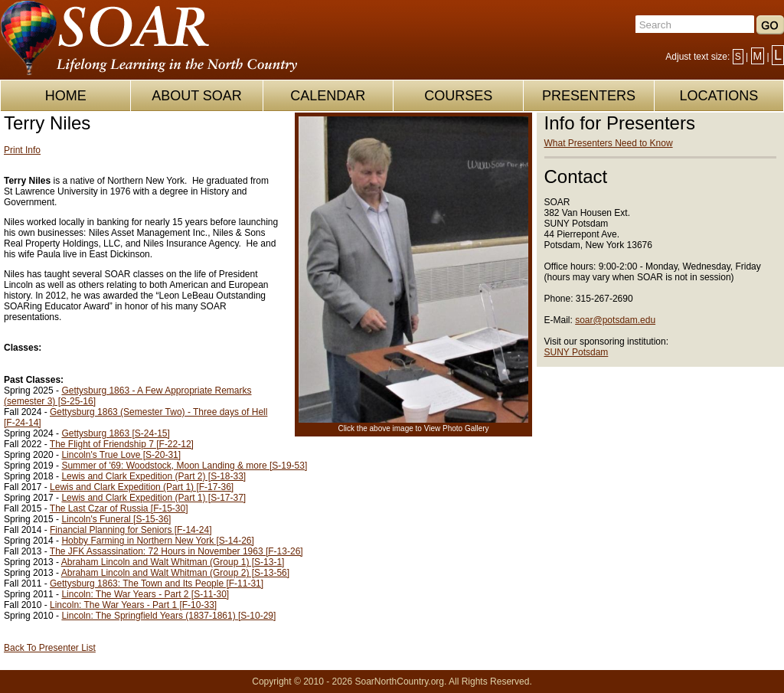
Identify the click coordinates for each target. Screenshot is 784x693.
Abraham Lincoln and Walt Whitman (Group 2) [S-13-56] (175, 573)
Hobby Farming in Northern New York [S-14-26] (157, 541)
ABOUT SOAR (197, 96)
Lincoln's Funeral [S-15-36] (116, 519)
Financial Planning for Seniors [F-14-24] (131, 530)
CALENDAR (328, 96)
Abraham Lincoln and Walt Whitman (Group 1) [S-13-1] (173, 562)
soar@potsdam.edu (615, 320)
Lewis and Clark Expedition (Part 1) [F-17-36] (142, 487)
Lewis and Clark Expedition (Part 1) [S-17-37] (154, 498)
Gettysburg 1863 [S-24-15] (115, 433)
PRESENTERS (589, 96)
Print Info (22, 150)
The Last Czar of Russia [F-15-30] (119, 508)
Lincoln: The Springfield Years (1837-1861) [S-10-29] (168, 616)
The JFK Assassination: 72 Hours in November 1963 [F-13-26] (176, 551)
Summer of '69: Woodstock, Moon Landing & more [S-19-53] (184, 466)
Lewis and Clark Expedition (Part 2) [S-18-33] (154, 476)
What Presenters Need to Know (609, 143)
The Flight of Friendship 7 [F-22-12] (122, 444)
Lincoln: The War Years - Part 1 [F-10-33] (133, 605)
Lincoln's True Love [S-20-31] (121, 455)
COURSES (458, 96)
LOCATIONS (719, 96)
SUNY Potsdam (577, 352)
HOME (66, 96)
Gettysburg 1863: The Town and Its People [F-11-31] (157, 583)
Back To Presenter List (50, 648)
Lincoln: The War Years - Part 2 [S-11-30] (145, 594)
